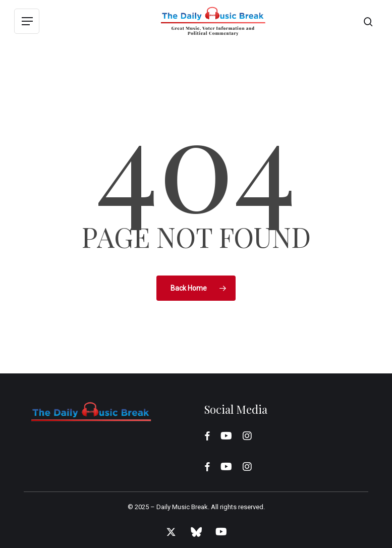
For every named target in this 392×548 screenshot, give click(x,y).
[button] (27, 21)
